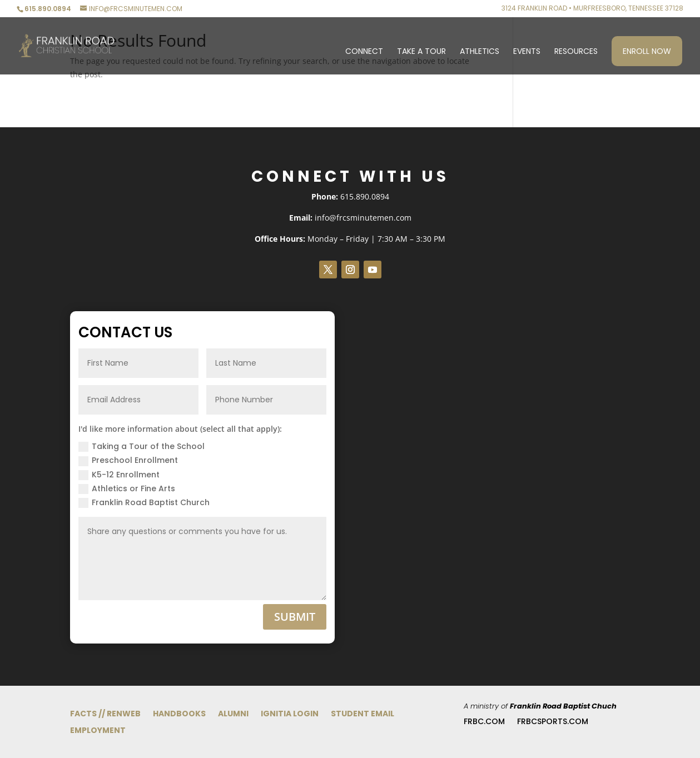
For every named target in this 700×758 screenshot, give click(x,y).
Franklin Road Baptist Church (144, 502)
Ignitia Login (290, 714)
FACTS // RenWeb (105, 714)
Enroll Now (647, 51)
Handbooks (179, 714)
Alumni (233, 714)
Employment (98, 731)
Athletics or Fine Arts (127, 488)
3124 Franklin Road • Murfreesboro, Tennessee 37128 (592, 9)
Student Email (363, 714)
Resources (576, 52)
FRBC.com (484, 722)
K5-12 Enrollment (119, 475)
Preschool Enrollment (128, 460)
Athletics (480, 52)
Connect (364, 52)
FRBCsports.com (553, 722)
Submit (295, 617)
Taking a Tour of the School (142, 446)
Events (527, 52)
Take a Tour (421, 52)
